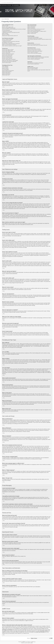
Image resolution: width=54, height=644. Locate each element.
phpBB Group (33, 613)
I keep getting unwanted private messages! (35, 38)
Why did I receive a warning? (7, 58)
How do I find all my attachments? (33, 64)
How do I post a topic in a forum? (8, 50)
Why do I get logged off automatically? (9, 28)
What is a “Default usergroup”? (33, 32)
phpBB (23, 642)
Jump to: (28, 638)
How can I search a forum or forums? (34, 49)
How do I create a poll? (6, 53)
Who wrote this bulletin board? (33, 68)
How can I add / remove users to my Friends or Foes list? (37, 45)
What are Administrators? (32, 26)
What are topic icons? (6, 75)
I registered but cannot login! (7, 31)
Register (48, 5)
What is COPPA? (5, 33)
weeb (32, 643)
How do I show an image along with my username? (11, 44)
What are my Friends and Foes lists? (34, 44)
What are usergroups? (31, 28)
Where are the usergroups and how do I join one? (36, 29)
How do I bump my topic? (7, 63)
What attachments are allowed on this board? (35, 63)
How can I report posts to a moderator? (9, 59)
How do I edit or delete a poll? (7, 55)
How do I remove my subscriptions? (34, 59)
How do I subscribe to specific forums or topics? (36, 58)
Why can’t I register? (6, 34)
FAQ (40, 5)
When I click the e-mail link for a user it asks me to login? (12, 46)
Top (4, 87)
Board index (7, 19)
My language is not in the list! (7, 43)
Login (52, 5)
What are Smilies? (5, 68)
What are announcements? (7, 72)
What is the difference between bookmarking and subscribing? (38, 57)
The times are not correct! (7, 40)
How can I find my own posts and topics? (34, 53)
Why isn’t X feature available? (33, 69)
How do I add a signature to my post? (9, 52)
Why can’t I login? (5, 26)
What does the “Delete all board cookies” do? (10, 36)
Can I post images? (6, 69)
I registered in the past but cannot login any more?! (11, 32)
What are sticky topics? (6, 73)
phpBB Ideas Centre (6, 620)
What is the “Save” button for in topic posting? (10, 60)
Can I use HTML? (5, 67)
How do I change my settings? (7, 39)
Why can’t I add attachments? (7, 57)
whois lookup (32, 627)
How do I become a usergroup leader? (34, 30)
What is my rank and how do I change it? (9, 45)
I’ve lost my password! (6, 30)
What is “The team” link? (32, 33)
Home (36, 5)
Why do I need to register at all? (8, 27)
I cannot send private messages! (33, 37)
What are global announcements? (8, 71)
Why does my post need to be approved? (9, 61)
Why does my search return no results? (34, 50)
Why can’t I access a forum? (7, 56)
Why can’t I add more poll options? (8, 54)
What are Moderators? (31, 27)
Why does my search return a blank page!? (35, 51)
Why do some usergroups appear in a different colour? (37, 31)
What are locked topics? (6, 74)
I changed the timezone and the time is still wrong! (11, 41)
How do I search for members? (33, 52)
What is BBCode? (5, 66)
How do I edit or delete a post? (7, 51)
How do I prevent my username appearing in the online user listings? (14, 29)
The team (44, 5)
